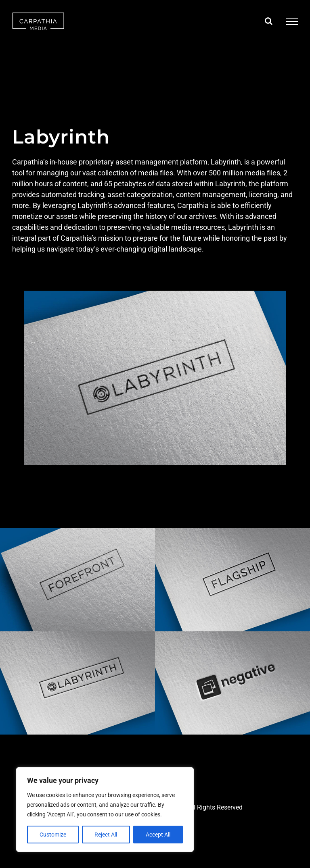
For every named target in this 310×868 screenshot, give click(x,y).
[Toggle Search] (269, 21)
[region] (105, 810)
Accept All (158, 835)
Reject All (106, 835)
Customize (53, 835)
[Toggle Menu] (292, 21)
